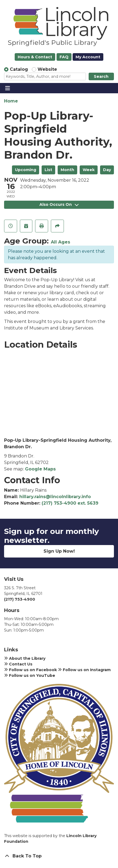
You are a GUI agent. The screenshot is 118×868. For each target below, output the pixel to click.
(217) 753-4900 (20, 599)
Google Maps (40, 469)
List (48, 170)
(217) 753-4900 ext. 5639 (70, 503)
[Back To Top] (59, 856)
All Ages (60, 242)
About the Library (25, 658)
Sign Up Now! (59, 551)
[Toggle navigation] (7, 88)
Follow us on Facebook (30, 670)
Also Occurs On (59, 204)
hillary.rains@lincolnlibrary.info (55, 497)
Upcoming (26, 170)
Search (101, 76)
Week (89, 170)
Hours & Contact (35, 57)
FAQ (64, 57)
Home (11, 101)
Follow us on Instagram (84, 670)
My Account (88, 57)
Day (107, 170)
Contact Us (18, 664)
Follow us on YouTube (30, 675)
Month (67, 170)
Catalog (19, 69)
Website (47, 69)
